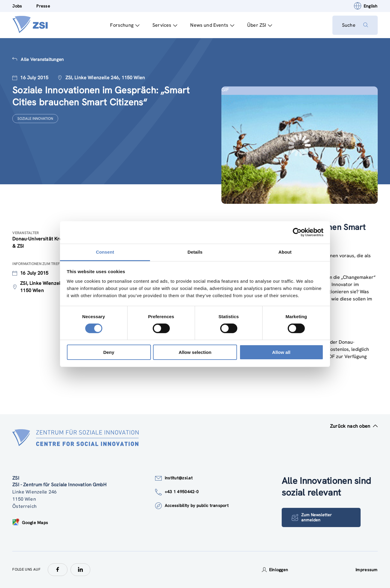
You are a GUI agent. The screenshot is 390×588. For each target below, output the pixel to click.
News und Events (212, 25)
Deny (109, 352)
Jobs (17, 6)
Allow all (281, 352)
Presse (43, 6)
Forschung (125, 25)
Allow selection (195, 352)
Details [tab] (195, 252)
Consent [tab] (105, 252)
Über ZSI (260, 25)
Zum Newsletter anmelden (312, 517)
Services (165, 25)
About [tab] (285, 252)
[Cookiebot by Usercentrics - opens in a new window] (297, 232)
